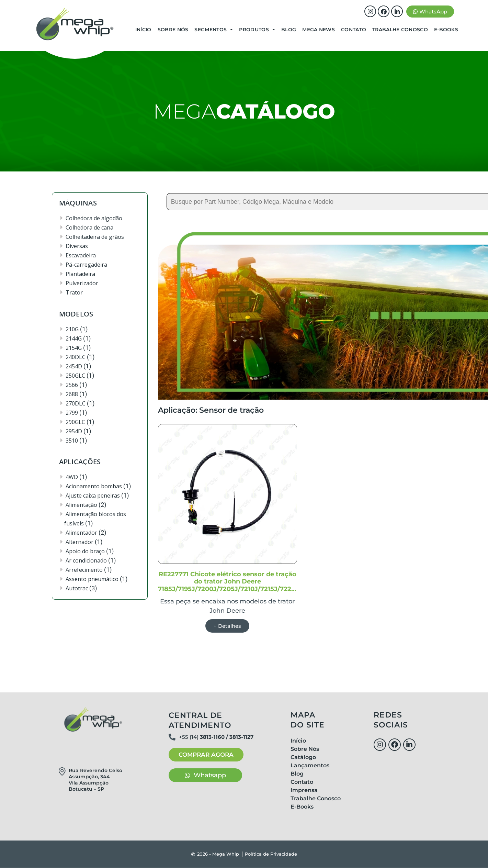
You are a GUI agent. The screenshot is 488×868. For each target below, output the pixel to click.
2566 (72, 385)
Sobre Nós (173, 30)
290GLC (75, 422)
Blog (289, 30)
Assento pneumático (92, 579)
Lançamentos (310, 766)
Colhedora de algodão (94, 218)
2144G (74, 338)
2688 (72, 394)
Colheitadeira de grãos (95, 237)
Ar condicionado (86, 560)
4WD (72, 477)
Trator (74, 292)
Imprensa (304, 791)
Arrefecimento (84, 570)
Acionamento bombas (94, 486)
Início (143, 30)
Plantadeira (80, 274)
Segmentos (214, 30)
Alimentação (81, 505)
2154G (74, 348)
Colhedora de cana (89, 227)
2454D (74, 366)
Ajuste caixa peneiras (93, 496)
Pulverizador (82, 283)
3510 (72, 441)
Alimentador (81, 533)
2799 (72, 413)
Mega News (319, 30)
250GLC (75, 376)
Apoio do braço (85, 551)
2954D (74, 431)
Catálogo (303, 758)
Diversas (77, 246)
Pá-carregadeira (86, 265)
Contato (354, 30)
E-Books (446, 30)
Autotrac (77, 588)
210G (72, 329)
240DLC (76, 357)
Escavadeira (81, 255)
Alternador (80, 542)
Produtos (257, 30)
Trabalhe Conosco (400, 30)
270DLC (76, 403)
